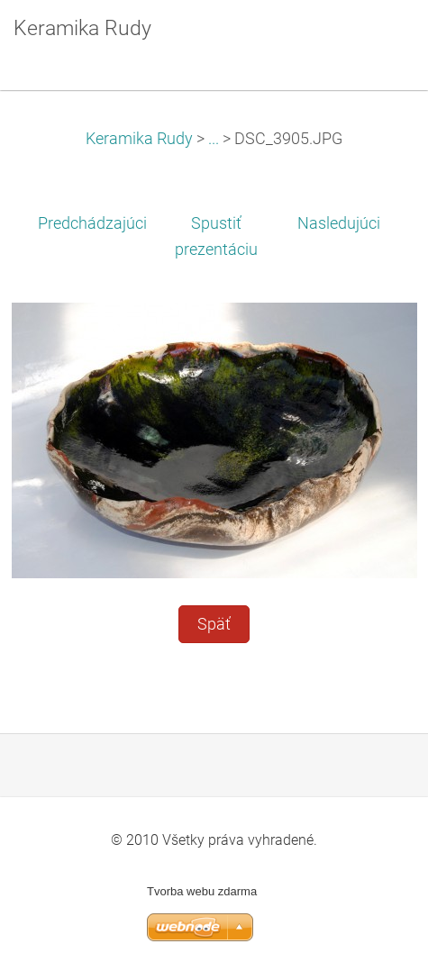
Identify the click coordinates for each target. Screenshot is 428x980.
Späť (214, 624)
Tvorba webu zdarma (202, 891)
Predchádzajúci (92, 223)
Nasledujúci (339, 223)
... (214, 139)
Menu (378, 41)
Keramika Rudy (139, 139)
